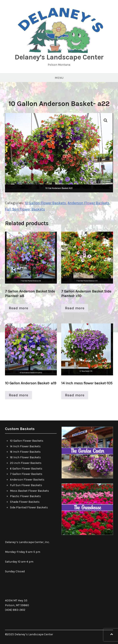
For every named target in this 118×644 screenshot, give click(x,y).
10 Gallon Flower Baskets (45, 203)
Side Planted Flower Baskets (29, 507)
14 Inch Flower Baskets (25, 446)
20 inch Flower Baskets (26, 463)
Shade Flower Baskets (25, 502)
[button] (106, 120)
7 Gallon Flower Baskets (26, 474)
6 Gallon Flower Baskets (26, 469)
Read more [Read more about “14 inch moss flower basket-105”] (75, 395)
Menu (59, 78)
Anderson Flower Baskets (89, 203)
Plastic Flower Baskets (25, 496)
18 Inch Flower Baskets (25, 457)
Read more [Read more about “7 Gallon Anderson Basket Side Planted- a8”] (18, 308)
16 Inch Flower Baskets (25, 452)
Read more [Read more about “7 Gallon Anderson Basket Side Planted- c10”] (75, 308)
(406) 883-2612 (15, 610)
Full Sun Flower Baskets (25, 209)
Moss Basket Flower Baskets (29, 491)
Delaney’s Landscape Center (59, 57)
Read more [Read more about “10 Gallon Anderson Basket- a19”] (18, 395)
